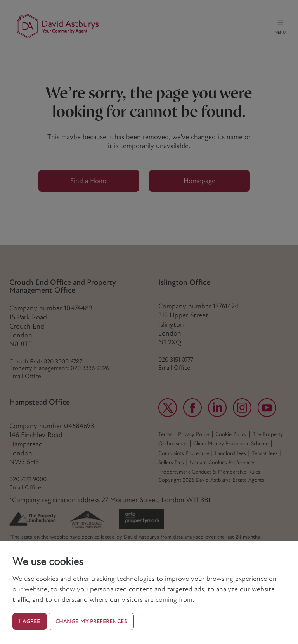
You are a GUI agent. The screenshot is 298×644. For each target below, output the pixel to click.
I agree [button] (30, 621)
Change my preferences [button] (91, 621)
